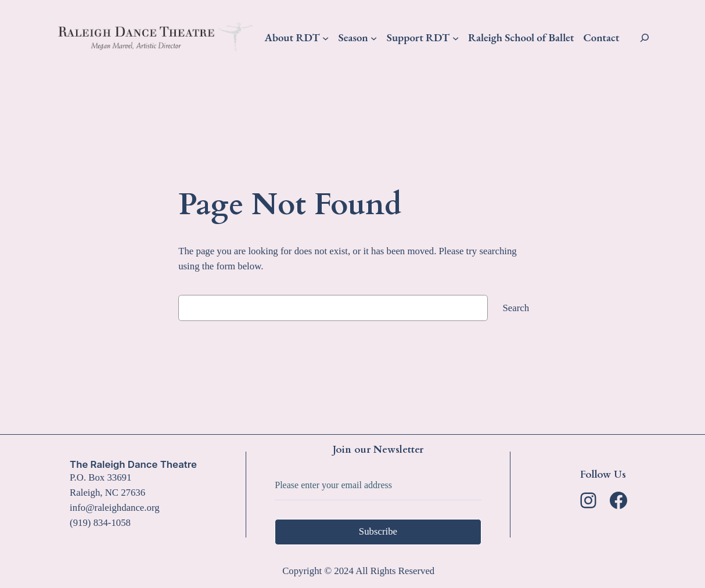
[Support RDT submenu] (456, 37)
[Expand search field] (645, 37)
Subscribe (378, 531)
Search (516, 308)
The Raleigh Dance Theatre (133, 464)
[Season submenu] (374, 37)
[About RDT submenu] (325, 37)
